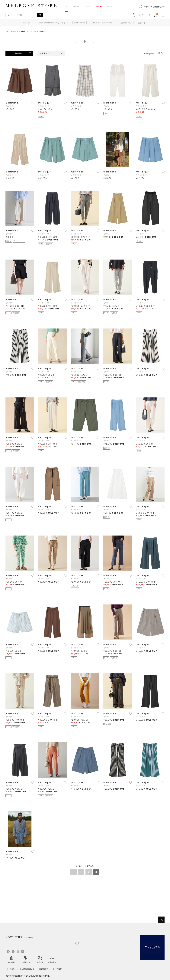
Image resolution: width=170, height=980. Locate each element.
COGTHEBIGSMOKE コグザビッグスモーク (53, 23)
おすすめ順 (45, 53)
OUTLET (98, 7)
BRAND (110, 7)
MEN (88, 7)
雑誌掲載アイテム (126, 23)
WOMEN (77, 7)
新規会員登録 (159, 7)
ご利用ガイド (26, 960)
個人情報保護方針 (27, 969)
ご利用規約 (10, 969)
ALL (67, 7)
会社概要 (11, 960)
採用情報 (40, 960)
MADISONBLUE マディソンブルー (102, 23)
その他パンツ (11, 106)
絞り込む (19, 53)
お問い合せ (52, 960)
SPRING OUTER (80, 23)
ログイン (148, 7)
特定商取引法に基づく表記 (51, 969)
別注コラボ (142, 23)
